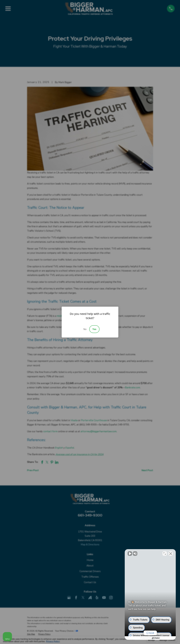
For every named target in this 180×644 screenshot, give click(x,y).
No (85, 329)
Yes (94, 329)
